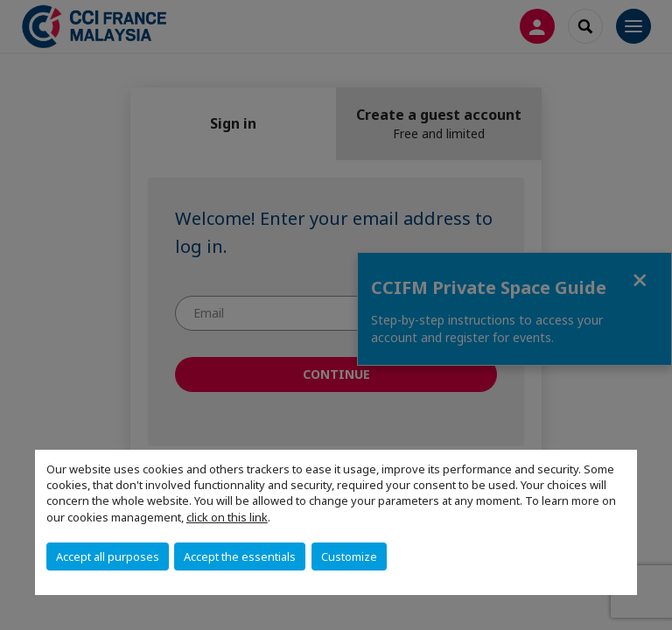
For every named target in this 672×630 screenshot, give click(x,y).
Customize (349, 556)
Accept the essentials (240, 556)
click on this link (227, 517)
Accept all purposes (108, 556)
